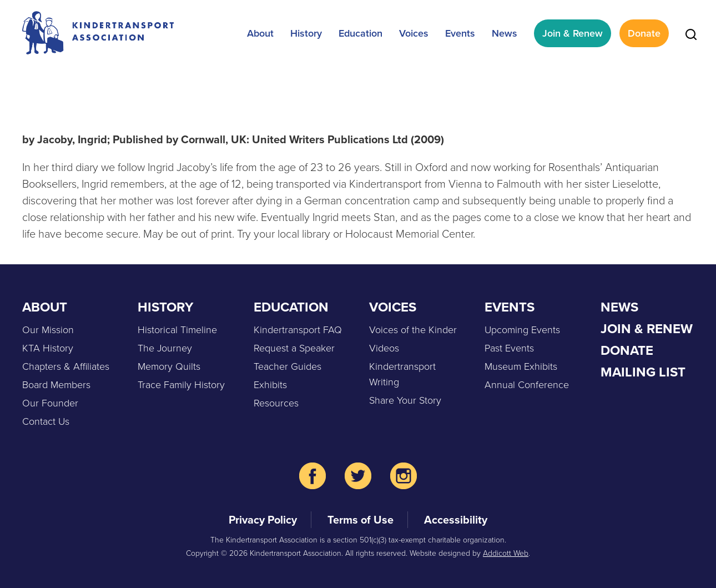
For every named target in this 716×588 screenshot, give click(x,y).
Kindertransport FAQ (298, 330)
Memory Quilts (169, 366)
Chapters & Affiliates (66, 366)
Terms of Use (360, 520)
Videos (384, 348)
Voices (414, 33)
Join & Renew (573, 33)
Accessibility (456, 520)
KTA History (48, 348)
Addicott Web (506, 553)
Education (360, 33)
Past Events (509, 348)
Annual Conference (527, 385)
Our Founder (50, 403)
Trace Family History (181, 385)
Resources (276, 403)
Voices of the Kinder (413, 330)
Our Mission (48, 330)
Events (460, 33)
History (306, 33)
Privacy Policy (263, 520)
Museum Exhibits (521, 366)
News (505, 33)
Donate (644, 33)
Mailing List (643, 372)
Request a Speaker (294, 348)
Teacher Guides (288, 366)
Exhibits (270, 385)
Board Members (56, 385)
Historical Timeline (177, 330)
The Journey (165, 348)
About (260, 33)
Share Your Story (405, 400)
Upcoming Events (522, 330)
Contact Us (46, 421)
